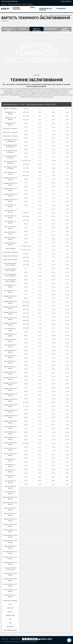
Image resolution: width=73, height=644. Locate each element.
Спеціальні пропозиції (14, 4)
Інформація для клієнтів (45, 9)
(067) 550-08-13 (66, 1)
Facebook (23, 639)
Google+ (28, 639)
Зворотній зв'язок (28, 4)
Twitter (26, 639)
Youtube (31, 639)
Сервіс (32, 7)
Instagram (34, 639)
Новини (4, 4)
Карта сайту (5, 639)
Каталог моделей (17, 8)
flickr (36, 639)
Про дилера (61, 8)
